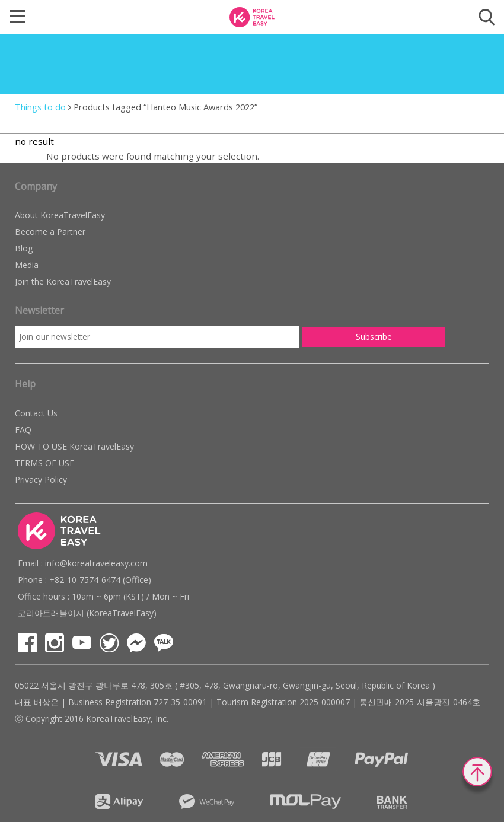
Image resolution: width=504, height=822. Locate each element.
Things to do (40, 107)
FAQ (23, 430)
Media (27, 265)
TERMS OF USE (44, 463)
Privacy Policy (41, 479)
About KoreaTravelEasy (60, 215)
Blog (24, 248)
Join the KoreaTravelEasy (63, 281)
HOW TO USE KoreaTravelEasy (74, 446)
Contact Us (36, 413)
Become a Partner (50, 232)
